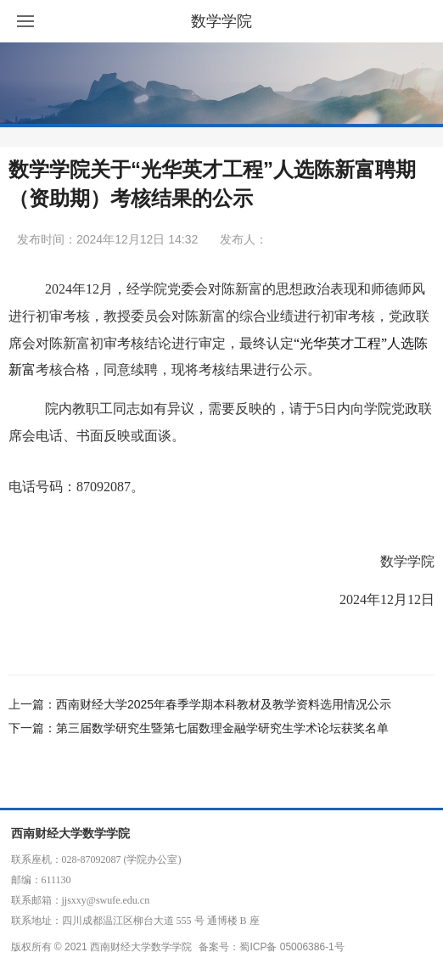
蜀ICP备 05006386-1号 (292, 947)
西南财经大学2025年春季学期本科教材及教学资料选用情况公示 (224, 704)
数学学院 (222, 21)
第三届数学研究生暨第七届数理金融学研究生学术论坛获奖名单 (222, 728)
